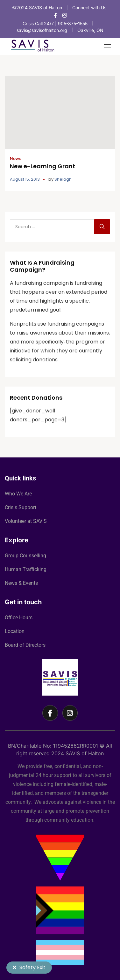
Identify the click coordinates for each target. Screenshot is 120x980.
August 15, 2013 (25, 179)
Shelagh (63, 179)
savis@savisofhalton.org (42, 30)
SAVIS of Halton (85, 753)
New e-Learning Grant (42, 166)
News (16, 158)
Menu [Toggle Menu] (107, 46)
